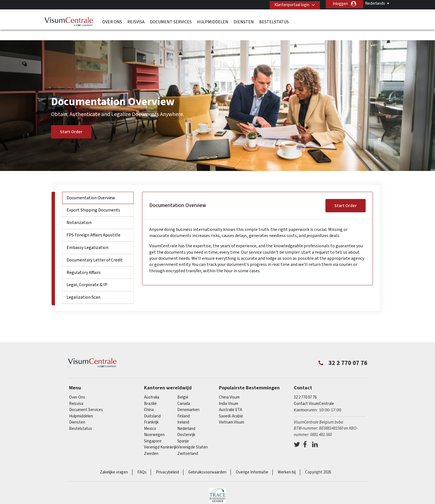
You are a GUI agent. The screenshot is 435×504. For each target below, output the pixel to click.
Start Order (71, 121)
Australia (152, 387)
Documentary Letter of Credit (95, 249)
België (183, 387)
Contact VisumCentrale (314, 393)
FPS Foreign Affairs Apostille (93, 224)
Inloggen (340, 4)
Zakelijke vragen (114, 462)
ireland (183, 412)
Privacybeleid (167, 462)
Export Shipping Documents (93, 200)
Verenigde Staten (193, 437)
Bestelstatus (274, 21)
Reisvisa (136, 21)
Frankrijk (151, 412)
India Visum (229, 393)
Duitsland (152, 405)
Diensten (244, 21)
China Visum (229, 387)
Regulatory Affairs (84, 262)
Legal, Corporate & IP (87, 274)
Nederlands (375, 3)
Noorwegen (154, 424)
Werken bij (287, 462)
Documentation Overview (91, 187)
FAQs (142, 462)
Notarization (79, 212)
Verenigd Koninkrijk (161, 437)
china (149, 399)
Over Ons (112, 21)
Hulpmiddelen (213, 21)
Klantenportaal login (290, 4)
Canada (184, 393)
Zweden (151, 443)
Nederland (186, 418)
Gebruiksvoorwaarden (207, 462)
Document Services (171, 21)
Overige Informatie (252, 462)
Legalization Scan (84, 287)
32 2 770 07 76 (305, 387)
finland (184, 405)
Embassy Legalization (88, 237)
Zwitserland (188, 443)
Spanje (183, 430)
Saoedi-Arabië (231, 405)
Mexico (150, 418)
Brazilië (150, 393)
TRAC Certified (217, 485)
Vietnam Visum (232, 412)
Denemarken (188, 399)
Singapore (153, 430)
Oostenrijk (186, 424)
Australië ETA (231, 399)
